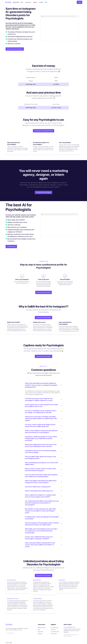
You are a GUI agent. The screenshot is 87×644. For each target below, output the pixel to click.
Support (35, 2)
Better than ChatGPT (14, 322)
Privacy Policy (54, 634)
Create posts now (11, 246)
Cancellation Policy (55, 632)
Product (41, 2)
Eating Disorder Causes (13, 599)
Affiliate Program (42, 628)
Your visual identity (65, 143)
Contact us (53, 630)
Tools (22, 2)
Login (79, 2)
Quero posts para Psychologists (15, 49)
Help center (41, 632)
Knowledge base (55, 628)
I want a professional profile (44, 292)
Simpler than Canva (39, 322)
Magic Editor (16, 2)
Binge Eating (62, 580)
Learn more (28, 2)
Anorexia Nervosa (12, 580)
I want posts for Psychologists (43, 192)
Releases (40, 634)
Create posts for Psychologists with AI (44, 131)
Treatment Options (38, 599)
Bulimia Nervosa (37, 580)
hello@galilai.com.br (71, 627)
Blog (39, 630)
